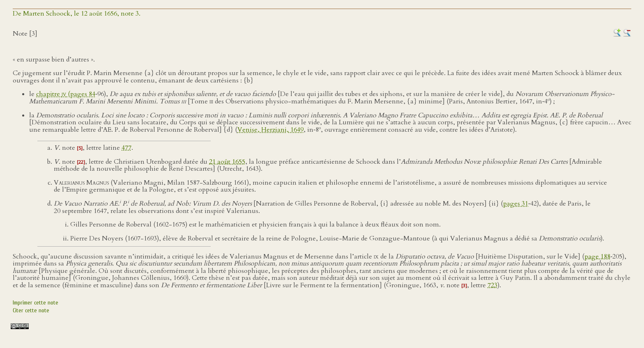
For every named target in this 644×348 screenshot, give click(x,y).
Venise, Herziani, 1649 (270, 130)
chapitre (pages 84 (66, 94)
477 (126, 148)
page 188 (597, 256)
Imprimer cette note (36, 303)
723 (492, 285)
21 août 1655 (227, 162)
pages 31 (516, 204)
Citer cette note (31, 310)
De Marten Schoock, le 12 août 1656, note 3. (77, 14)
